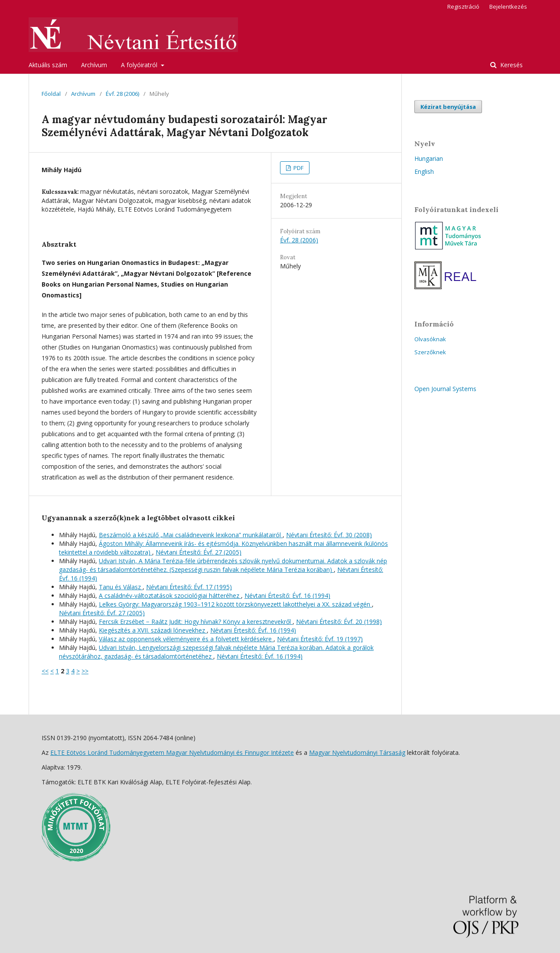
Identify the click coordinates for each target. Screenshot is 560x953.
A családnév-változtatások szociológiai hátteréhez (170, 596)
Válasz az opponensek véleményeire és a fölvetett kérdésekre (186, 639)
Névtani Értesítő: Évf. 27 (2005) (199, 552)
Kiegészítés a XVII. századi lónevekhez (153, 630)
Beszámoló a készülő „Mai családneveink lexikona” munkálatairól (191, 535)
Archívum (94, 65)
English (424, 171)
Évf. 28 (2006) (122, 94)
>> (85, 671)
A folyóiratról (140, 65)
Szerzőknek (430, 352)
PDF (298, 168)
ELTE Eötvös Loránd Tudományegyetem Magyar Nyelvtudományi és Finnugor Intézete (172, 752)
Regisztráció (463, 7)
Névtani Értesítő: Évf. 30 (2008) (329, 535)
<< (45, 671)
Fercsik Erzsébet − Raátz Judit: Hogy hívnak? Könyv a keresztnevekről (196, 622)
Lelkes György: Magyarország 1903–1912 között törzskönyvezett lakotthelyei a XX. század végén (235, 604)
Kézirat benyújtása (448, 107)
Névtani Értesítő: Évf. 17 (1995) (189, 587)
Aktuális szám (48, 65)
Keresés (511, 65)
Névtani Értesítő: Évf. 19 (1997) (320, 639)
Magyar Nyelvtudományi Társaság (357, 752)
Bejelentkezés (508, 7)
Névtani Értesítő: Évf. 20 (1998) (339, 622)
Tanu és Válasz (121, 587)
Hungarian (429, 158)
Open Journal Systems (445, 389)
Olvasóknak (430, 339)
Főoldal (51, 94)
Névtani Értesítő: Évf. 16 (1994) (287, 596)
